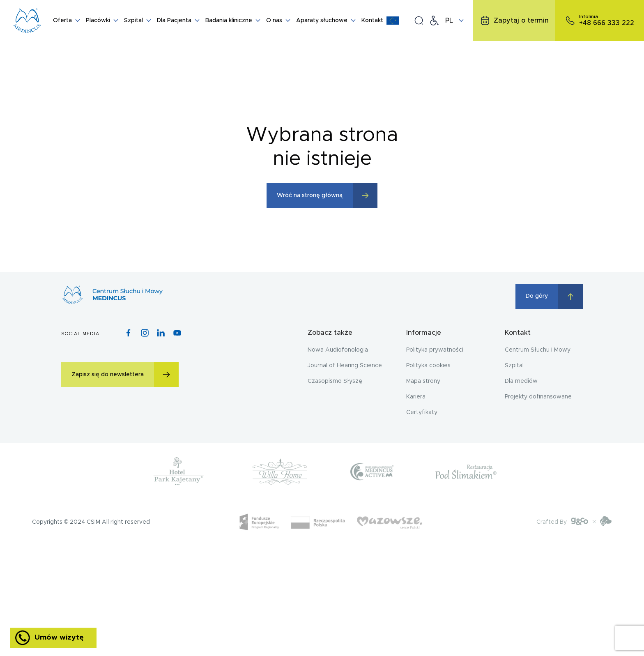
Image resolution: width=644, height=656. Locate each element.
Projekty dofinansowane (538, 397)
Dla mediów (521, 381)
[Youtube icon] (177, 334)
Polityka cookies (428, 366)
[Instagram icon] (145, 334)
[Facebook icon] (128, 334)
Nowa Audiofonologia (338, 350)
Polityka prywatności (435, 350)
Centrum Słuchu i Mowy (538, 350)
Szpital (514, 366)
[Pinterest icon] (161, 334)
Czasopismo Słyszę (335, 381)
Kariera (416, 397)
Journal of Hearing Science (345, 366)
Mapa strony (423, 381)
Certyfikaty (422, 412)
